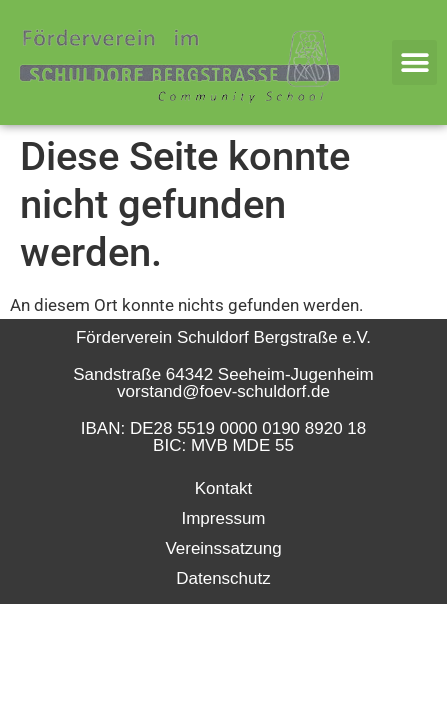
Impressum (223, 518)
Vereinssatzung (223, 548)
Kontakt (224, 488)
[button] (414, 62)
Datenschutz (223, 578)
